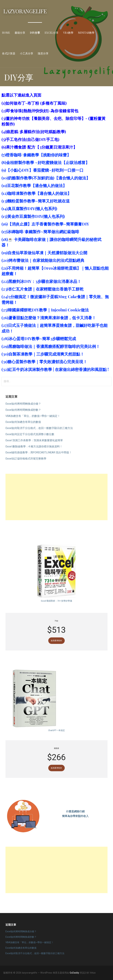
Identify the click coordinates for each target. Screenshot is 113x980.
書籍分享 (20, 33)
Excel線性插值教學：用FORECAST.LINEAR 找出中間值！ (39, 452)
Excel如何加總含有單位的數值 (23, 422)
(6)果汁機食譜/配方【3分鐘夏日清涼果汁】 (39, 147)
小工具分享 (27, 53)
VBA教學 (68, 33)
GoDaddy (74, 973)
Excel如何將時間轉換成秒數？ (23, 410)
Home (6, 33)
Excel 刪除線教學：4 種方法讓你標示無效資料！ (34, 446)
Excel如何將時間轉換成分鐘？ (23, 404)
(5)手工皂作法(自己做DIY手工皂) (30, 139)
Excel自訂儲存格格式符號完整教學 (26, 459)
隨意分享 (43, 53)
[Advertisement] (56, 497)
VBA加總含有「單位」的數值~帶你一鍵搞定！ (33, 416)
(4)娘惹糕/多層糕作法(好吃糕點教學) (34, 131)
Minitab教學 (86, 33)
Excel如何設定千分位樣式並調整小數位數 (30, 434)
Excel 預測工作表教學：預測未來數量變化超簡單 (34, 440)
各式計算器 (9, 53)
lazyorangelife (25, 11)
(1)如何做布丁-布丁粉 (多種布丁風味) (34, 103)
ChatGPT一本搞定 (57, 730)
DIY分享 (35, 33)
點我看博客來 (56, 641)
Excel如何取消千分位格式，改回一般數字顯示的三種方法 (39, 428)
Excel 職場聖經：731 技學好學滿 (57, 601)
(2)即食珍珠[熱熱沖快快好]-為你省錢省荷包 (40, 111)
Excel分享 (52, 33)
